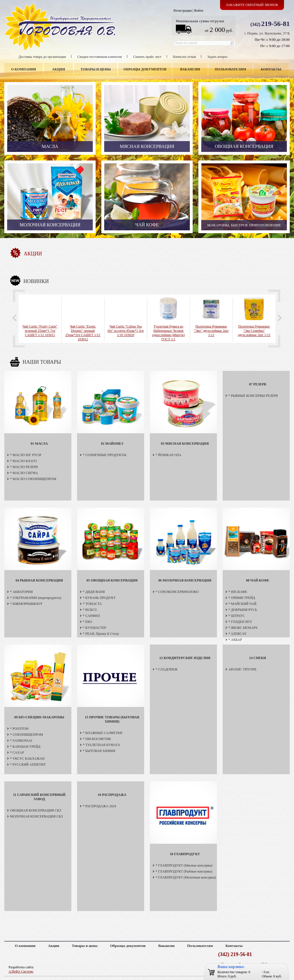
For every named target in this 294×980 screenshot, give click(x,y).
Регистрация (183, 11)
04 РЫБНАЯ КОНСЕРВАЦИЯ (39, 580)
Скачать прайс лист (147, 57)
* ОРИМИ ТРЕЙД (242, 598)
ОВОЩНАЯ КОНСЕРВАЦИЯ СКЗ (36, 810)
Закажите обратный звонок (252, 5)
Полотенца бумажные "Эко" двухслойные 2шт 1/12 (211, 331)
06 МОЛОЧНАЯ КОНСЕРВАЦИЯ (185, 580)
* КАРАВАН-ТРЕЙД (25, 747)
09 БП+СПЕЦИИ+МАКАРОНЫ (39, 717)
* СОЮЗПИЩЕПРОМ (27, 735)
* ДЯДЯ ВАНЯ (94, 592)
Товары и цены (96, 69)
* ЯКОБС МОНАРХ (243, 628)
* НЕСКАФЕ (238, 592)
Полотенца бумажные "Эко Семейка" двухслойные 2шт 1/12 (254, 331)
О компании (24, 69)
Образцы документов (145, 69)
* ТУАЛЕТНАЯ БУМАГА (101, 745)
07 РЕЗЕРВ (257, 384)
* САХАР (17, 753)
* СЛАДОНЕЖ (167, 669)
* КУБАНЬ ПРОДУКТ (99, 598)
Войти (199, 11)
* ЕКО (87, 622)
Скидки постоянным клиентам (100, 57)
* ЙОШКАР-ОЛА (169, 455)
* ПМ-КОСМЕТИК (97, 739)
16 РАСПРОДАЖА (112, 795)
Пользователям (231, 69)
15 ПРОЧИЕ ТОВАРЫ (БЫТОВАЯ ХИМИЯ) (112, 719)
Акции (58, 69)
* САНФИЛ (91, 616)
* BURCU (90, 610)
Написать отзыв (185, 57)
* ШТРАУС (237, 616)
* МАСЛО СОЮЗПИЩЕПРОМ (33, 479)
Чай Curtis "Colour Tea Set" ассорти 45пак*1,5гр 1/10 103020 (125, 331)
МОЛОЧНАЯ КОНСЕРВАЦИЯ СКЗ (36, 816)
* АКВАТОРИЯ (21, 592)
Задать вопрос (218, 57)
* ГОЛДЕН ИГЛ (240, 622)
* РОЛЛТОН (19, 729)
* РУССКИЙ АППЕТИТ (28, 765)
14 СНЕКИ (258, 658)
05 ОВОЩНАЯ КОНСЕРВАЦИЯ (112, 580)
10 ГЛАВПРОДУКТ (185, 854)
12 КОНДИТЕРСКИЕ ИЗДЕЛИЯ (185, 658)
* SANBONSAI (21, 741)
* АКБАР (235, 640)
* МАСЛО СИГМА (24, 473)
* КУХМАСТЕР (94, 628)
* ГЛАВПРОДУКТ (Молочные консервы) (186, 877)
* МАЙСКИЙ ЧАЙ (242, 604)
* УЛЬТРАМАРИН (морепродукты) (36, 598)
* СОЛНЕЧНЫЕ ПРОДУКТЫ (105, 455)
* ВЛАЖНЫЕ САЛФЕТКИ (102, 733)
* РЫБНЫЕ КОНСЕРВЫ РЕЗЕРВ (253, 396)
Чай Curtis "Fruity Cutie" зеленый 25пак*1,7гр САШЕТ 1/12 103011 (40, 331)
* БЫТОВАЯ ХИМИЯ (99, 751)
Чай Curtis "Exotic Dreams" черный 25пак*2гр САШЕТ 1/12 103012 (83, 333)
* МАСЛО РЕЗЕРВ (24, 467)
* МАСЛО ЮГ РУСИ (26, 455)
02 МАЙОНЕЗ (112, 444)
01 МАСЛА (39, 444)
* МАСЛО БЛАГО (23, 461)
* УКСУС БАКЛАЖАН (27, 759)
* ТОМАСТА (92, 604)
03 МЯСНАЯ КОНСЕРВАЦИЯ (185, 444)
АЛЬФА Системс (21, 971)
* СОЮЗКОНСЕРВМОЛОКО (177, 592)
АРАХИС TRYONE (242, 669)
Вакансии (190, 69)
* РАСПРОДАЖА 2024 (99, 806)
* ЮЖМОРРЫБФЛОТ (26, 604)
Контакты (271, 69)
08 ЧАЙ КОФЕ (258, 580)
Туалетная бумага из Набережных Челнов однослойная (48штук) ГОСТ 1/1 (169, 333)
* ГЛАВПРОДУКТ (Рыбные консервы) (184, 871)
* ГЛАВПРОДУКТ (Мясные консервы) (184, 865)
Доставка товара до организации (42, 57)
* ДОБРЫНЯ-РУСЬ (243, 610)
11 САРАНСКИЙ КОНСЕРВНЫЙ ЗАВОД (39, 797)
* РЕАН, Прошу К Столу (101, 634)
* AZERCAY (237, 634)
